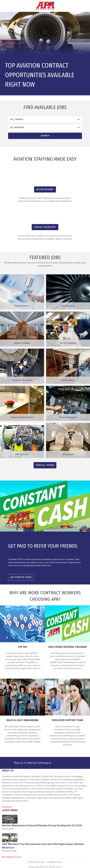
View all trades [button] (45, 465)
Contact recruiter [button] (45, 227)
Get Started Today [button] (21, 577)
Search (45, 136)
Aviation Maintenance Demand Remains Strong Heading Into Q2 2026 (42, 825)
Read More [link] (7, 807)
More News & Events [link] (12, 857)
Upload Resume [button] (45, 189)
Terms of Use (54, 862)
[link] (56, 763)
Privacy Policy (36, 862)
